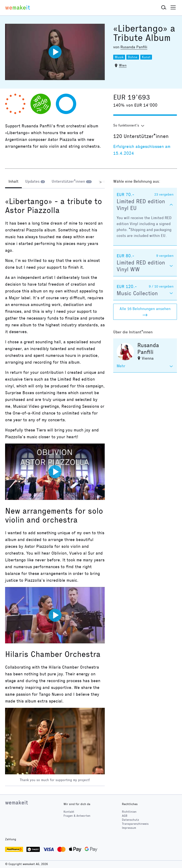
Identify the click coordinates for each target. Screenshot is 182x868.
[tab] (13, 182)
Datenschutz (130, 820)
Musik (119, 57)
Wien (123, 65)
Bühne (133, 57)
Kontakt (69, 812)
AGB (125, 816)
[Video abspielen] (55, 52)
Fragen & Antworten (77, 816)
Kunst (146, 57)
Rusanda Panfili (134, 47)
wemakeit (17, 803)
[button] (164, 8)
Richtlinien (129, 812)
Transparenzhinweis (135, 824)
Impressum (129, 828)
